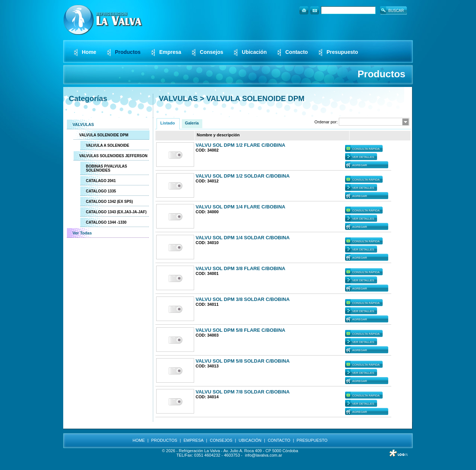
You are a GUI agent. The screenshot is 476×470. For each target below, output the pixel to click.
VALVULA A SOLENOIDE (107, 145)
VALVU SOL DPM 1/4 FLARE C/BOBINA (240, 207)
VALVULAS (83, 124)
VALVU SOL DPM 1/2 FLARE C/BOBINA (240, 145)
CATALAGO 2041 (101, 181)
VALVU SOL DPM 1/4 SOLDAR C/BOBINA (243, 238)
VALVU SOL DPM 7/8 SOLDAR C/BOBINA (243, 392)
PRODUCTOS (164, 440)
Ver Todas (82, 233)
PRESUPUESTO (312, 440)
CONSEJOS (221, 440)
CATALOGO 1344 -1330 (106, 222)
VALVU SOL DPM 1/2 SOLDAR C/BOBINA (243, 176)
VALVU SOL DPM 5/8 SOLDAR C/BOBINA (243, 361)
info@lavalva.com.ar (264, 455)
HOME (139, 440)
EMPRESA (194, 440)
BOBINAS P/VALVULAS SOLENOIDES (107, 168)
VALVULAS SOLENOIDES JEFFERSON (113, 156)
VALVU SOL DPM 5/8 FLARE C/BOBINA (240, 330)
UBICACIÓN (250, 440)
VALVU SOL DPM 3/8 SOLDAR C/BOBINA (243, 299)
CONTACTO (279, 440)
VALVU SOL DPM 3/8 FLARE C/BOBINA (240, 268)
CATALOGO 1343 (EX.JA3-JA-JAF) (116, 212)
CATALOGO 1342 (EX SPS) (109, 202)
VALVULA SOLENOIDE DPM (104, 135)
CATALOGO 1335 (101, 191)
